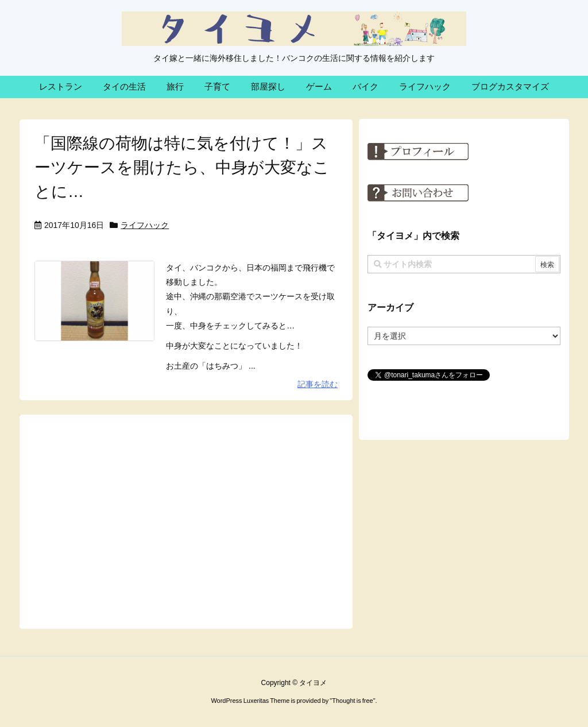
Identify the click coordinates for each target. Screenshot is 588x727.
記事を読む (318, 384)
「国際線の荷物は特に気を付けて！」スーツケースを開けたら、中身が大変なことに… (182, 167)
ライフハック (145, 225)
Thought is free (352, 701)
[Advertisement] (186, 521)
